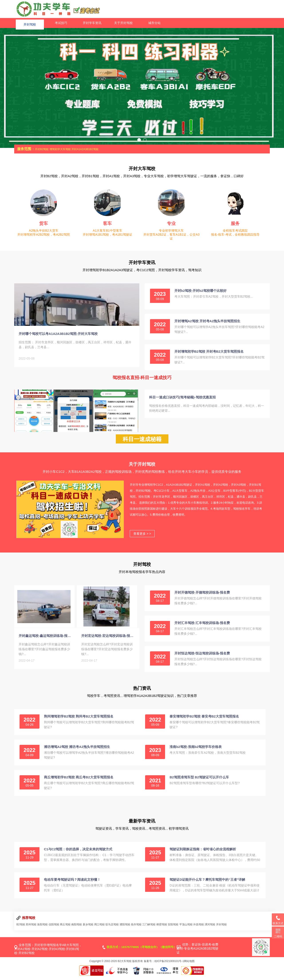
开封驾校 (30, 23)
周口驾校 (99, 929)
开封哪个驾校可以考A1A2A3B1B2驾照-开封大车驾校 (58, 338)
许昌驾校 (199, 929)
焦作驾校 (136, 929)
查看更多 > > (142, 538)
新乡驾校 (88, 929)
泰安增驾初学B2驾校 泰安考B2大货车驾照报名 (204, 721)
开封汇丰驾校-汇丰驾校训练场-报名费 (202, 627)
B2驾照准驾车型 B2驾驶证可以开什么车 (199, 781)
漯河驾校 (210, 929)
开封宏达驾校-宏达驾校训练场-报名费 (108, 644)
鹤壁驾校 (162, 929)
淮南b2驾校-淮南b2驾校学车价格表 (196, 751)
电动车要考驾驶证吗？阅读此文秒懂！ (72, 884)
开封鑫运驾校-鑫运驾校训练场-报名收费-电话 (45, 644)
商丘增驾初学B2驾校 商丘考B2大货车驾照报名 (79, 781)
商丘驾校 (65, 929)
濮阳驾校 (125, 929)
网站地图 (189, 965)
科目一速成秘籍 (142, 443)
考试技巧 (61, 23)
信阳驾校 (54, 929)
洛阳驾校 (42, 929)
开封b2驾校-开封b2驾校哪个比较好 (200, 291)
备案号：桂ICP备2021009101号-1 (164, 965)
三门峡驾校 (149, 929)
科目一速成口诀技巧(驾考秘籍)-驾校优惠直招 (182, 397)
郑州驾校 (31, 929)
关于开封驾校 (123, 23)
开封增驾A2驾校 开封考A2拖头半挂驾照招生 (207, 321)
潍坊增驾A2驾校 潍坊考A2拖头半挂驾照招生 (77, 751)
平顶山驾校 (186, 929)
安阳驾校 (173, 929)
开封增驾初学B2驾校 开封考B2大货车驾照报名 (209, 351)
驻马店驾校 (112, 929)
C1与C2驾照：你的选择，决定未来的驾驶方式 (78, 853)
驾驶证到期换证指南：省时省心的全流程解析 (203, 853)
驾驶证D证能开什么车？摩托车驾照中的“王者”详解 (207, 884)
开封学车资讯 (92, 23)
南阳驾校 (77, 929)
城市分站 (154, 23)
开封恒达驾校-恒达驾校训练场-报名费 (202, 657)
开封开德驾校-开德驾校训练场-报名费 (202, 597)
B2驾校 (21, 929)
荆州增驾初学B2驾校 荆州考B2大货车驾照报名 (79, 721)
